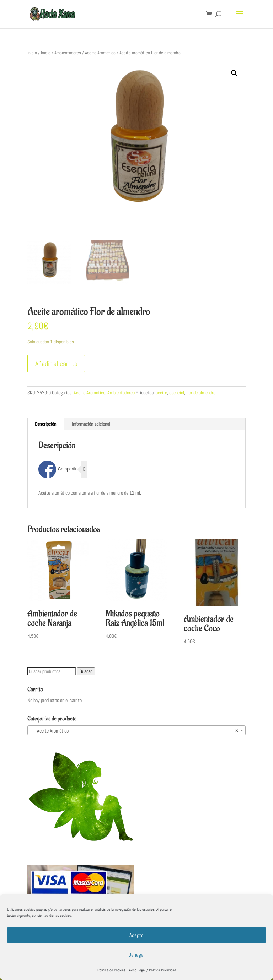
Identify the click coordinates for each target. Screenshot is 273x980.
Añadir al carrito (56, 364)
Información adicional (91, 424)
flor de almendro (201, 393)
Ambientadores (68, 53)
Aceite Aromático (100, 53)
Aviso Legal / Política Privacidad (152, 970)
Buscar (86, 671)
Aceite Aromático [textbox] (134, 731)
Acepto (136, 935)
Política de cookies (111, 970)
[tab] (46, 424)
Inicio (32, 53)
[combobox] (136, 730)
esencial (177, 393)
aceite (161, 393)
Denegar (137, 955)
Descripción (45, 424)
